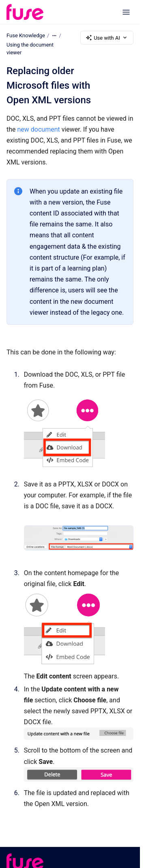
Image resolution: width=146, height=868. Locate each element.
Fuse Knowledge (26, 35)
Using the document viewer (30, 49)
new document (39, 129)
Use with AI (107, 38)
